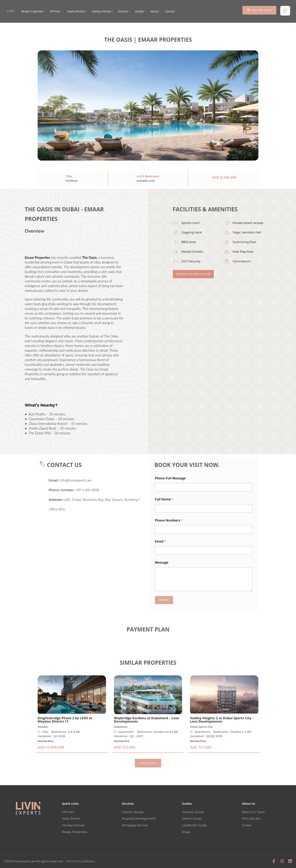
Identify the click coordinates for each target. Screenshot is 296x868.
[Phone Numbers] (204, 529)
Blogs (186, 831)
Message (162, 562)
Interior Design (133, 812)
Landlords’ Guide (194, 825)
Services (123, 11)
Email (161, 541)
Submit (164, 600)
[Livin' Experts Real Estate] (96, 548)
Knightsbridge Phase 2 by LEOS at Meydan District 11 (65, 720)
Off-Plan (55, 11)
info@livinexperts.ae (75, 480)
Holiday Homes (101, 11)
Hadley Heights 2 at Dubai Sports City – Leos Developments (222, 720)
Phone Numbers (169, 520)
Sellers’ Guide (192, 819)
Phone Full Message (170, 478)
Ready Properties (32, 11)
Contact (170, 11)
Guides (139, 11)
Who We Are (251, 819)
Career (247, 825)
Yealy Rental (71, 819)
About (154, 11)
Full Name (164, 499)
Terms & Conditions (81, 861)
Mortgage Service (135, 825)
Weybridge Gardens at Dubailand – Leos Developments (147, 720)
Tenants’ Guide (193, 812)
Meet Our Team (253, 812)
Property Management (139, 819)
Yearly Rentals (76, 11)
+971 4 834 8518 (87, 490)
